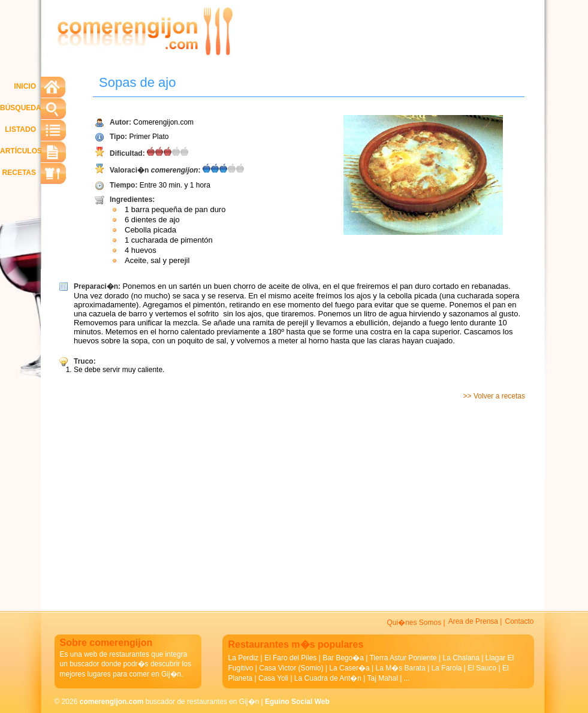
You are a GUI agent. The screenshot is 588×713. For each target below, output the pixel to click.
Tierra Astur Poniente (403, 658)
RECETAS (19, 173)
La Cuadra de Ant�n (328, 678)
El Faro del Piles (290, 658)
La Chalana (461, 658)
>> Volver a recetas (494, 396)
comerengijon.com (112, 702)
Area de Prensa (473, 621)
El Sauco (482, 668)
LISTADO (20, 129)
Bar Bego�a (343, 658)
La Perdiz (244, 658)
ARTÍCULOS (21, 151)
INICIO (25, 86)
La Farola (447, 668)
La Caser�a (349, 668)
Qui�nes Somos (414, 623)
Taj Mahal (383, 678)
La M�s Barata (400, 668)
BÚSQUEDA (21, 108)
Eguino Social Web (297, 702)
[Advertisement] (251, 501)
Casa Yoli (273, 678)
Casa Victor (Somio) (291, 668)
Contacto (519, 621)
